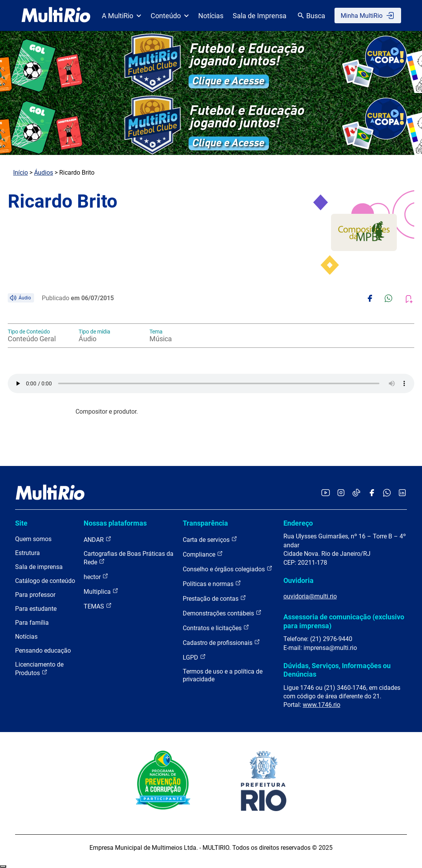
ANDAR (98, 539)
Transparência (205, 523)
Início (21, 173)
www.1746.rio (322, 705)
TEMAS (98, 606)
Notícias (211, 16)
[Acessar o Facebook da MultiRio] (372, 493)
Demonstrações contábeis (222, 613)
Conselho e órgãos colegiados (228, 569)
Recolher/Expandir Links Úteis (3, 866)
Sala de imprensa (39, 567)
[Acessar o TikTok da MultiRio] (356, 493)
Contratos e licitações (216, 628)
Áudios (44, 173)
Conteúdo (170, 16)
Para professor (35, 595)
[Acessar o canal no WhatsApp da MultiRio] (387, 493)
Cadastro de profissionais (221, 642)
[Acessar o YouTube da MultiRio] (326, 493)
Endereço (298, 523)
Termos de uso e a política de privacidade (223, 675)
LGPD (194, 657)
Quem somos (33, 539)
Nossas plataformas (115, 523)
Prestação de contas (214, 598)
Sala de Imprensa (260, 16)
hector (96, 577)
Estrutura (27, 553)
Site (21, 523)
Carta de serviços (210, 539)
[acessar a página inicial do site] (56, 15)
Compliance (203, 554)
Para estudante (36, 609)
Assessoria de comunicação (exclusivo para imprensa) (344, 621)
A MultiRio (122, 16)
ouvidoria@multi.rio (310, 596)
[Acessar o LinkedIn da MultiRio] (402, 493)
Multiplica (101, 591)
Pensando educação (43, 651)
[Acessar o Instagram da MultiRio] (341, 493)
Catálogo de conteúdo (45, 581)
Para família (32, 623)
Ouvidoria (298, 580)
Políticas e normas (212, 584)
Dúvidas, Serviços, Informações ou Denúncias (337, 670)
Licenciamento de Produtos (39, 669)
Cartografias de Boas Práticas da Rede (129, 558)
